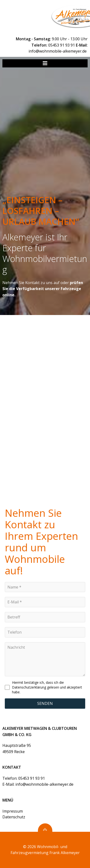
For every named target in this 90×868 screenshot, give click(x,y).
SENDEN (45, 703)
